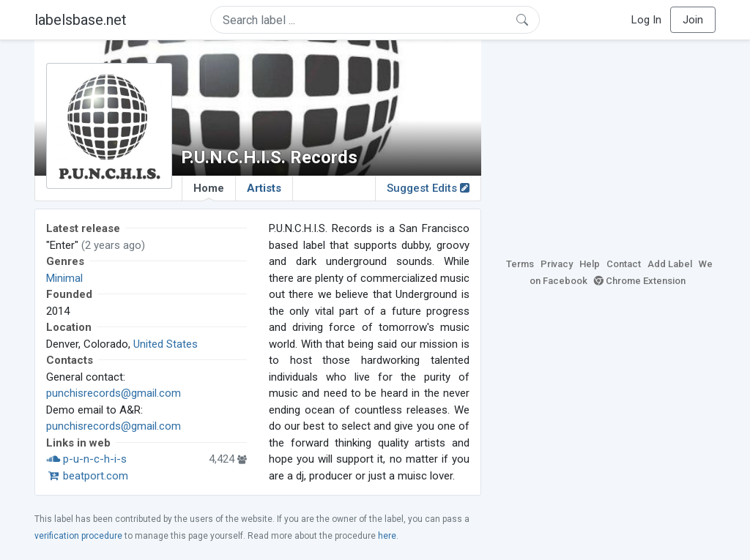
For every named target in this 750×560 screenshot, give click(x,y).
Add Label (670, 264)
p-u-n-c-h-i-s (86, 459)
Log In (646, 20)
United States (166, 344)
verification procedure (78, 536)
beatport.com (87, 476)
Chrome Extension (640, 281)
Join (693, 20)
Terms (520, 264)
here (387, 536)
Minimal (64, 278)
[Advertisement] (609, 146)
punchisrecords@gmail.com (114, 393)
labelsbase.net (81, 20)
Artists (264, 188)
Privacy (557, 264)
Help (590, 264)
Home (209, 191)
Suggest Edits (428, 188)
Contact (624, 264)
